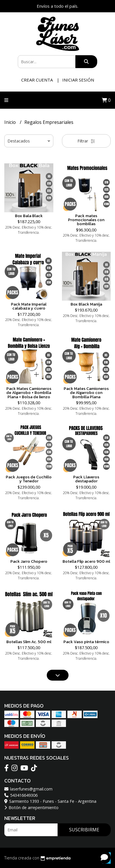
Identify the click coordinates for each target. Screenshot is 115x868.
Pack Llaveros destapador (86, 479)
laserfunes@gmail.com (28, 789)
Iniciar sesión (78, 80)
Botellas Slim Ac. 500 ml (29, 642)
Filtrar (86, 141)
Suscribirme (84, 830)
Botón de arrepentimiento (31, 807)
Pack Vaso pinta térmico (86, 642)
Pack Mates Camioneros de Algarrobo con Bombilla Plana (86, 393)
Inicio (11, 122)
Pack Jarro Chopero (29, 561)
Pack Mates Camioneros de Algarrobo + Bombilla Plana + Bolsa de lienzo (29, 393)
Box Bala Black (29, 216)
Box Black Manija (86, 304)
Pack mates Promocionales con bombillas (86, 220)
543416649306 (21, 795)
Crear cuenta (37, 80)
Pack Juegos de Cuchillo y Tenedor (29, 479)
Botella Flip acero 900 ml (86, 561)
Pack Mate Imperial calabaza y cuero (29, 306)
